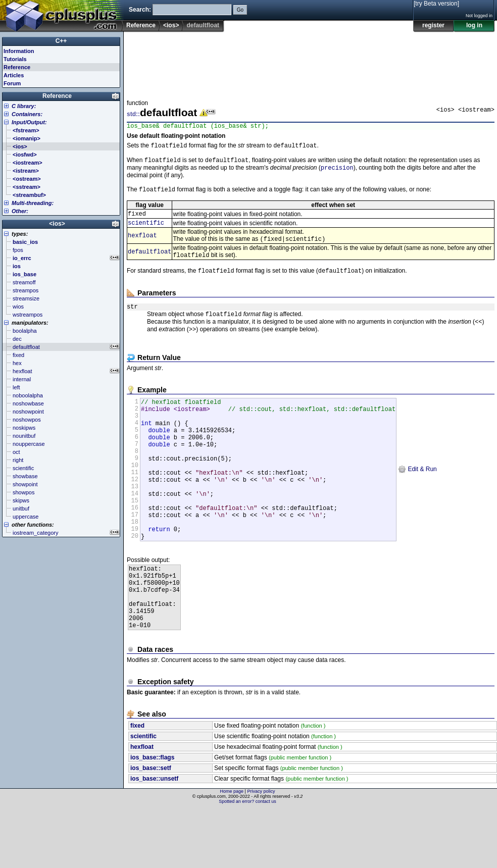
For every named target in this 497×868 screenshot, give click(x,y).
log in (474, 25)
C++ (61, 41)
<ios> (171, 25)
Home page (232, 850)
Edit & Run (417, 499)
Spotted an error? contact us (247, 860)
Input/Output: (29, 122)
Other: (20, 211)
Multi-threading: (33, 203)
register (433, 25)
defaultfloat (150, 261)
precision (337, 172)
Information (19, 51)
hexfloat (142, 244)
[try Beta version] (436, 4)
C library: (24, 106)
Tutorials (15, 59)
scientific (146, 230)
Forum (12, 83)
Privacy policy (261, 850)
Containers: (27, 114)
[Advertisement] (158, 63)
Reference (141, 25)
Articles (14, 75)
